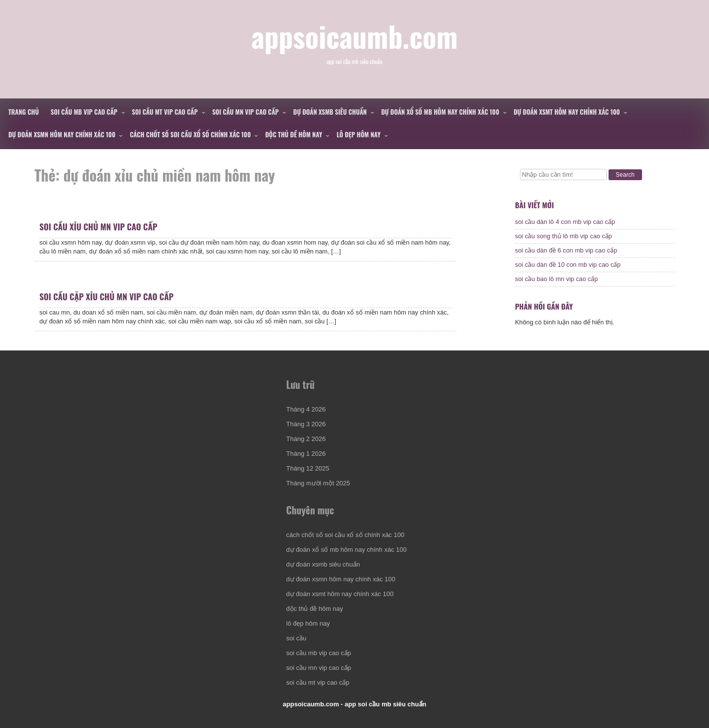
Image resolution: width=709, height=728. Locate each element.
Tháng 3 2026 (306, 424)
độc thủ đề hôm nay (294, 134)
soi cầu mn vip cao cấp (245, 112)
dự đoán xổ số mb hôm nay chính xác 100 (440, 112)
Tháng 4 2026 (306, 409)
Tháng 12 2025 (307, 468)
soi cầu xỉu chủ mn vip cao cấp (98, 227)
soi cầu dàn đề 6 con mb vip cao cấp (566, 250)
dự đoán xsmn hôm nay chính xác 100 (62, 134)
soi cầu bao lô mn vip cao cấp (556, 279)
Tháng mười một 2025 (318, 483)
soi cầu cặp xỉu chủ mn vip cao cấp (106, 297)
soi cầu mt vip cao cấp (165, 112)
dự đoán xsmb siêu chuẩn (330, 112)
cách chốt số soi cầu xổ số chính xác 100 (191, 134)
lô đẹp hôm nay (359, 134)
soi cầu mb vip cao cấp (84, 112)
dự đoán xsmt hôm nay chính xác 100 (567, 112)
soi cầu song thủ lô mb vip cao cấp (564, 236)
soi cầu (296, 638)
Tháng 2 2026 (306, 439)
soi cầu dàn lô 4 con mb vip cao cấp (565, 222)
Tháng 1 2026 (306, 454)
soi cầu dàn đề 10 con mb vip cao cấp (568, 265)
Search (625, 175)
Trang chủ (24, 112)
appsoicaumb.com (354, 36)
